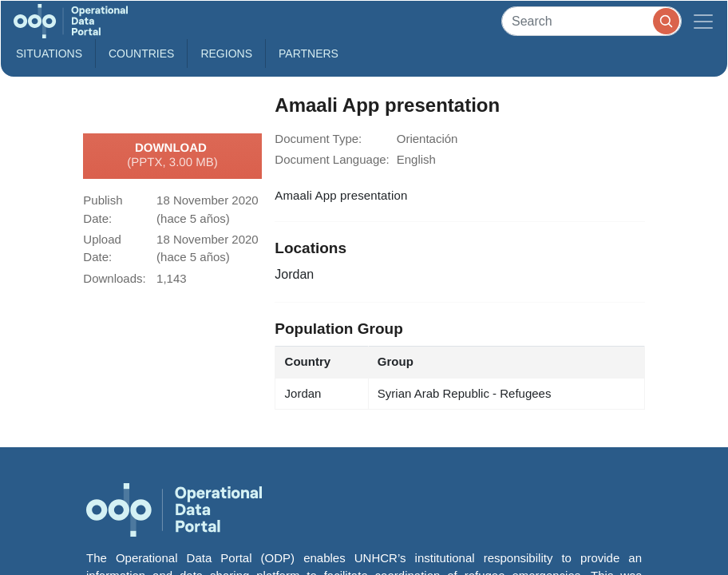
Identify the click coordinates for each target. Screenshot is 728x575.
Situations (49, 54)
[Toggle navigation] (703, 21)
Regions (226, 54)
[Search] (591, 21)
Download (172, 156)
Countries (141, 54)
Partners (309, 54)
